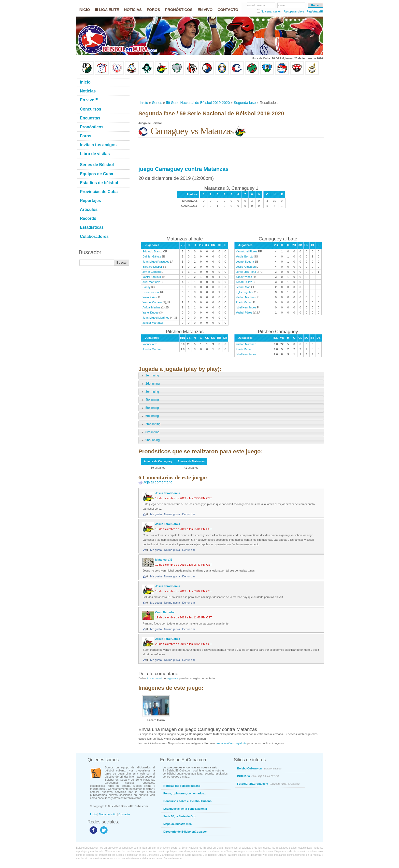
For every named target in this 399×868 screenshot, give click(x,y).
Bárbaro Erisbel (152, 267)
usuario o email (257, 5)
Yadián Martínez (246, 297)
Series (157, 103)
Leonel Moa (243, 287)
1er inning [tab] (150, 376)
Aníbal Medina (151, 307)
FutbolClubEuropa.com (268, 784)
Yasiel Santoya (152, 277)
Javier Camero (152, 272)
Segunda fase (245, 103)
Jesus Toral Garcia (168, 493)
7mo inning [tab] (150, 424)
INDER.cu (258, 776)
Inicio (144, 103)
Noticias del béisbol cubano (182, 786)
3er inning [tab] (150, 392)
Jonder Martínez (153, 323)
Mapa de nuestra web (177, 824)
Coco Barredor (165, 612)
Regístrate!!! (315, 11)
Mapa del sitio (108, 814)
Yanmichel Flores (247, 251)
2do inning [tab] (150, 384)
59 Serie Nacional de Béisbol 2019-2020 (198, 103)
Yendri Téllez (244, 282)
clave (281, 5)
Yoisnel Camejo (152, 302)
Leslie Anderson (246, 267)
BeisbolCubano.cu (259, 768)
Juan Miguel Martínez (156, 318)
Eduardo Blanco (152, 251)
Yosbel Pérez (244, 313)
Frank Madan (244, 302)
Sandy (146, 287)
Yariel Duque (151, 313)
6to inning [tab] (149, 416)
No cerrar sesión (271, 11)
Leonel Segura (245, 262)
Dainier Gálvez (152, 256)
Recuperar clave (294, 11)
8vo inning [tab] (150, 432)
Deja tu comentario (158, 482)
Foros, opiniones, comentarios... (185, 793)
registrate (173, 678)
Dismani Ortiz (151, 292)
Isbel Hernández (246, 307)
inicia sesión (224, 743)
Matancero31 (164, 560)
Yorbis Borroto (245, 256)
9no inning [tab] (150, 440)
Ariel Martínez (151, 282)
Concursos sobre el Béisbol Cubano (187, 801)
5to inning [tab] (149, 408)
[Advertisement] (231, 88)
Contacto (124, 814)
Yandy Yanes (244, 277)
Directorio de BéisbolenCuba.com (186, 832)
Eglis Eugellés (245, 292)
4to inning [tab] (149, 400)
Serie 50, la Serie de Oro (179, 816)
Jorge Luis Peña (246, 272)
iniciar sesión (155, 678)
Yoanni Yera (150, 297)
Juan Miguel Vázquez (156, 262)
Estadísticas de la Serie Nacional (185, 809)
